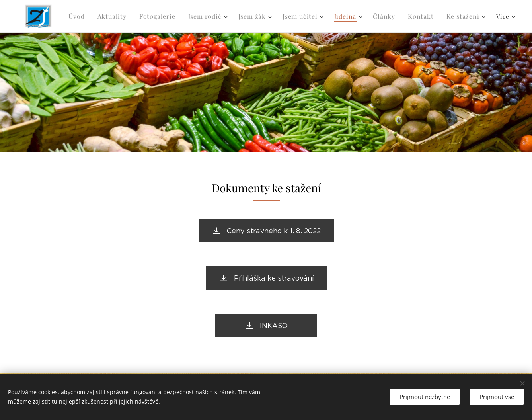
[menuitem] (79, 16)
